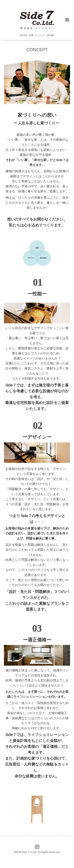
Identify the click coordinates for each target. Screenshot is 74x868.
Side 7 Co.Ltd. (29, 852)
